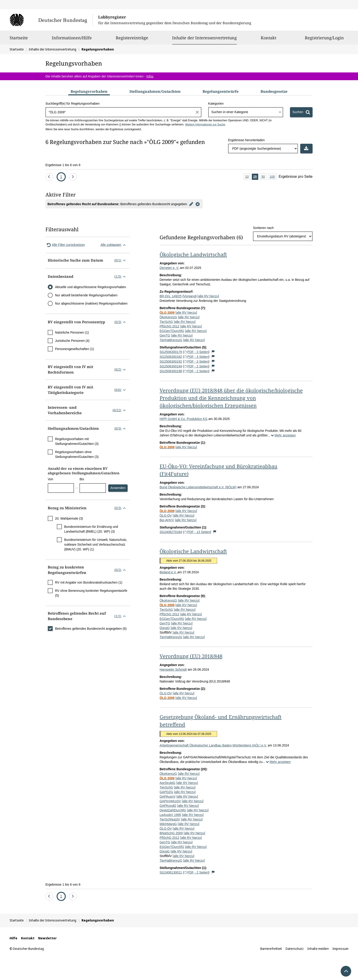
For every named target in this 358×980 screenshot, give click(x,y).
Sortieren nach (263, 228)
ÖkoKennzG (168, 317)
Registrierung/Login (324, 40)
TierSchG (166, 322)
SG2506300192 (171, 361)
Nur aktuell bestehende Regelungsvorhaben (86, 295)
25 (256, 177)
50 (264, 177)
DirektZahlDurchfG (173, 810)
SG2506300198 (171, 371)
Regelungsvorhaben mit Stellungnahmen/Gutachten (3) (77, 441)
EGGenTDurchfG (172, 331)
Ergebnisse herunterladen (246, 140)
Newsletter (47, 938)
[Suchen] (301, 112)
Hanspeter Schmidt (173, 669)
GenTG (165, 335)
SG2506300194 (171, 366)
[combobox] (246, 112)
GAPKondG (168, 806)
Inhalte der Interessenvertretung (204, 38)
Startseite (19, 40)
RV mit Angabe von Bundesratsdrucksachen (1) (89, 582)
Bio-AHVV (167, 520)
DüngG (165, 628)
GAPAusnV (168, 797)
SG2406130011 (171, 872)
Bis (82, 479)
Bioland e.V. (168, 572)
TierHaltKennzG (171, 340)
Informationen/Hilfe (72, 40)
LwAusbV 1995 (170, 815)
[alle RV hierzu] (208, 296)
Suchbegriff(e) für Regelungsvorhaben (72, 104)
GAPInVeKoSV (170, 801)
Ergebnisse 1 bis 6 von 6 (63, 165)
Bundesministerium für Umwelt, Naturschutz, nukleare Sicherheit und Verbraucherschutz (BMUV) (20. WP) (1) (96, 544)
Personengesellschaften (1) (74, 349)
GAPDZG (166, 792)
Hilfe (13, 938)
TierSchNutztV (170, 819)
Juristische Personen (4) (72, 341)
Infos (150, 76)
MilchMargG (168, 824)
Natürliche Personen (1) (72, 332)
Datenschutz (295, 949)
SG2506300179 (171, 352)
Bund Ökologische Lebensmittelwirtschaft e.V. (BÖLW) (198, 487)
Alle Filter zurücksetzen (65, 245)
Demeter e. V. (169, 268)
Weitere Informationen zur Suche (205, 125)
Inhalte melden (318, 949)
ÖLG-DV (166, 515)
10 (248, 177)
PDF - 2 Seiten (196, 366)
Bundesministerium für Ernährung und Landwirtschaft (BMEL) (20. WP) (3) (91, 529)
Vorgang (190, 296)
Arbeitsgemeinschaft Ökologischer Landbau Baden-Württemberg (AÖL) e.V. (213, 745)
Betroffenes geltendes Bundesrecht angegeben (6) (91, 629)
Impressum (340, 949)
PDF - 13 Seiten (197, 532)
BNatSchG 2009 (171, 833)
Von (50, 479)
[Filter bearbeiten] (191, 204)
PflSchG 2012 (169, 326)
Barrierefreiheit (271, 949)
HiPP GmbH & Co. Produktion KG (184, 419)
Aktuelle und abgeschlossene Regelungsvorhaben (91, 287)
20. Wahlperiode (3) (69, 518)
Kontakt (268, 40)
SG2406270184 (171, 532)
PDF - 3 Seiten (196, 352)
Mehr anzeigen (283, 435)
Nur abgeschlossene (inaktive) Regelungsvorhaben (91, 303)
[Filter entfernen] (197, 204)
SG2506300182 (171, 357)
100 (273, 177)
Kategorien (216, 104)
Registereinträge (132, 40)
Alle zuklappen (114, 245)
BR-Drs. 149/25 (171, 296)
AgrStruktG (167, 783)
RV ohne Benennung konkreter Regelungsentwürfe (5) (91, 593)
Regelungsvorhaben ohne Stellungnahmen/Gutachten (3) (77, 454)
